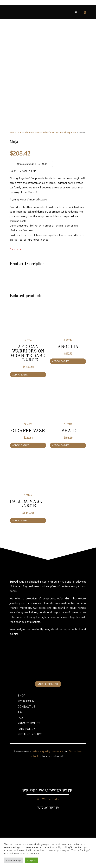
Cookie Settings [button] (14, 860)
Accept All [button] (31, 860)
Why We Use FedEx (48, 806)
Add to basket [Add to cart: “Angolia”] (60, 368)
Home (13, 139)
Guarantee (75, 758)
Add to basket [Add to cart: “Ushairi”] (60, 452)
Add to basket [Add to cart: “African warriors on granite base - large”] (21, 382)
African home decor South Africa (36, 139)
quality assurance (53, 758)
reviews (36, 758)
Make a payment (48, 691)
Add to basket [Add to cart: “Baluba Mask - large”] (21, 527)
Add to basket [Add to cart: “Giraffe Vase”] (21, 452)
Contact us (35, 763)
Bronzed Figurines (66, 139)
